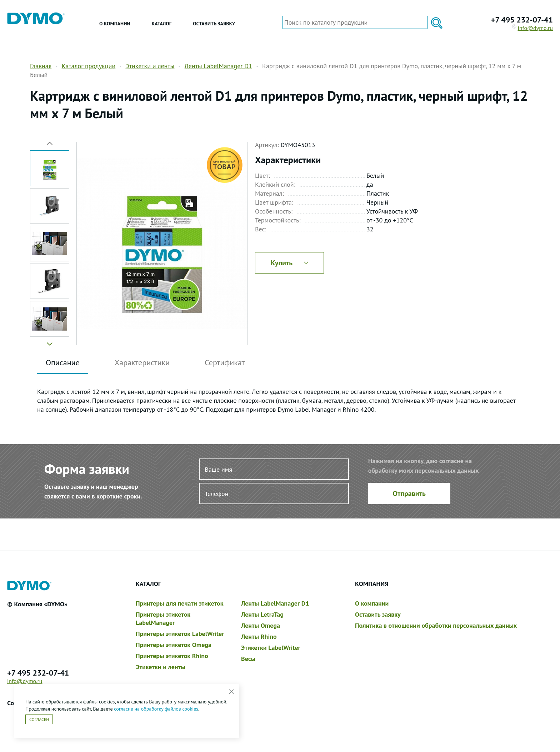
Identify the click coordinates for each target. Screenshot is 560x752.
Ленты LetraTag (262, 614)
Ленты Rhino (259, 636)
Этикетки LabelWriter (271, 648)
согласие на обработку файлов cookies (156, 709)
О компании (115, 24)
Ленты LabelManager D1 (218, 66)
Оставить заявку (214, 24)
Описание (63, 362)
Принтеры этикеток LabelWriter (180, 634)
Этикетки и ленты (150, 66)
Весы (248, 659)
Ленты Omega (261, 625)
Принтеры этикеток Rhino (172, 656)
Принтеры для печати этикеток (179, 603)
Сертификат (225, 362)
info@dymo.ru (533, 28)
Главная (41, 66)
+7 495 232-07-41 (522, 20)
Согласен (39, 719)
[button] (50, 341)
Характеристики (142, 362)
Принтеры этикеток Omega (174, 645)
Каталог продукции (88, 66)
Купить (289, 263)
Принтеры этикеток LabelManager (163, 618)
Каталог (162, 24)
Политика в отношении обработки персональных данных (436, 625)
